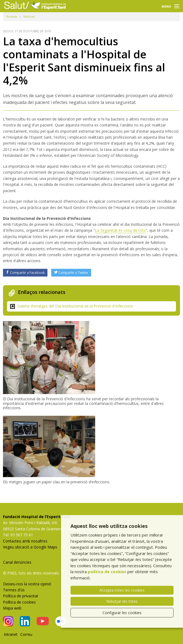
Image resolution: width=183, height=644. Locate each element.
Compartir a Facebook (25, 273)
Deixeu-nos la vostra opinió (27, 584)
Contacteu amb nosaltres (25, 541)
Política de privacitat (21, 596)
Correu (26, 634)
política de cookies (107, 572)
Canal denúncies (17, 562)
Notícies (29, 17)
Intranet (11, 634)
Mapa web (12, 608)
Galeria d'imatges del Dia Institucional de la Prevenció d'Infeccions (75, 306)
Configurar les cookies (122, 613)
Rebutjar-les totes (122, 601)
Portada (12, 17)
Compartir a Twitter (71, 273)
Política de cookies (19, 602)
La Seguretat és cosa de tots (120, 230)
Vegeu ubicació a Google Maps (30, 547)
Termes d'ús (14, 590)
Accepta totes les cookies (122, 590)
